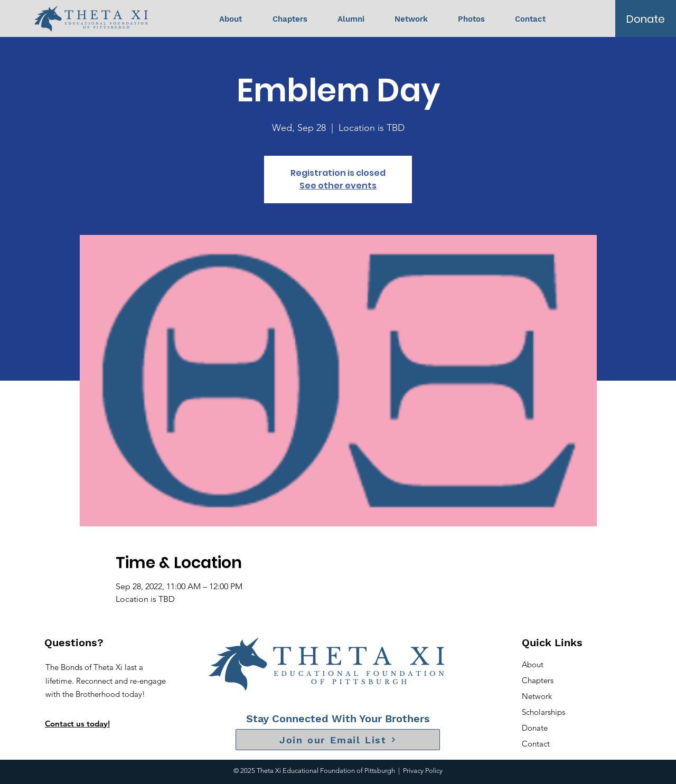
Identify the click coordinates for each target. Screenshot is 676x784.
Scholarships (543, 712)
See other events (338, 186)
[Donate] (646, 19)
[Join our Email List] (338, 740)
